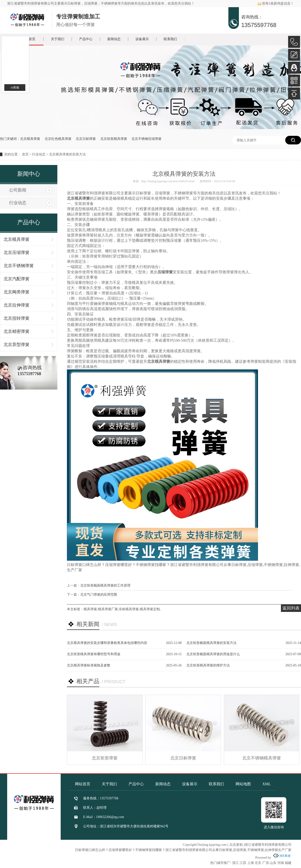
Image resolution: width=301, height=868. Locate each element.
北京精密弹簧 (16, 331)
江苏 (243, 863)
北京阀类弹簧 (16, 292)
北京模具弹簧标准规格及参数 (89, 665)
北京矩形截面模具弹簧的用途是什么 (213, 654)
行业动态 (39, 154)
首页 (25, 154)
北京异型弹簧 (16, 345)
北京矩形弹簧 (105, 758)
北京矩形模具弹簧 (114, 139)
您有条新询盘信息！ (276, 3)
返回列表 (291, 608)
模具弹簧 (90, 609)
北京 (258, 863)
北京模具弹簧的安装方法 (67, 154)
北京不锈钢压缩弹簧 (146, 139)
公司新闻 (18, 190)
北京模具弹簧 (30, 139)
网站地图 (243, 784)
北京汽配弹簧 (16, 279)
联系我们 (170, 39)
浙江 (236, 863)
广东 (266, 863)
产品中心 (86, 39)
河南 (281, 863)
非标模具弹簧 (129, 609)
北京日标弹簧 (86, 139)
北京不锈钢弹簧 (19, 266)
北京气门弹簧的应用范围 (99, 595)
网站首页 (83, 784)
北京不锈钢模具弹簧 (262, 758)
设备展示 (142, 39)
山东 (273, 863)
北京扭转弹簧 (16, 318)
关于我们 (58, 39)
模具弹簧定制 (150, 609)
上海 (251, 863)
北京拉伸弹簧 (16, 305)
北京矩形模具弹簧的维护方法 (208, 665)
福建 (288, 863)
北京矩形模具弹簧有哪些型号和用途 (94, 654)
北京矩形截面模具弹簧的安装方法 (211, 643)
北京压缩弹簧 (16, 253)
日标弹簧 (74, 3)
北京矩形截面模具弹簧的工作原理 (105, 585)
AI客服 (15, 88)
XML (267, 784)
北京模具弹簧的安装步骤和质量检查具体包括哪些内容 (107, 643)
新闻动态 (114, 39)
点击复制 (236, 845)
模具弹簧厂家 (108, 609)
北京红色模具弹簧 (58, 139)
